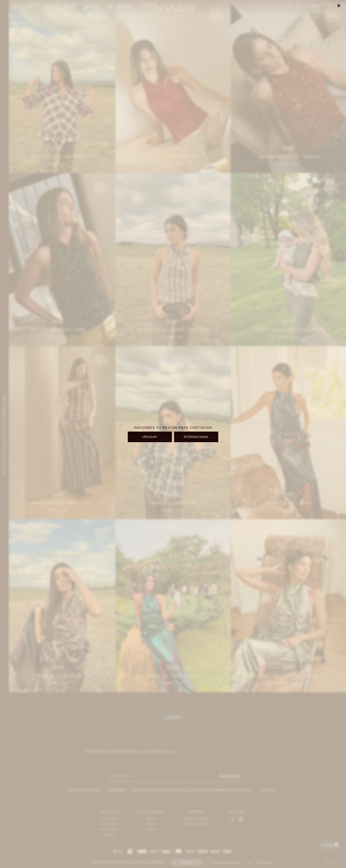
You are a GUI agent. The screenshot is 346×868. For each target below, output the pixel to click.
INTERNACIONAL (196, 437)
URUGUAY (150, 437)
